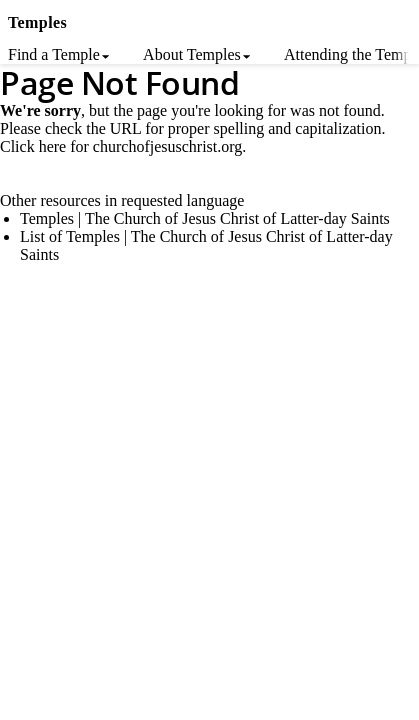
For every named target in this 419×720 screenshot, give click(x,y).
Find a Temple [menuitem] (54, 54)
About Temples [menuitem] (192, 54)
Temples (37, 22)
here (53, 146)
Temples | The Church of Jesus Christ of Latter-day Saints (205, 218)
